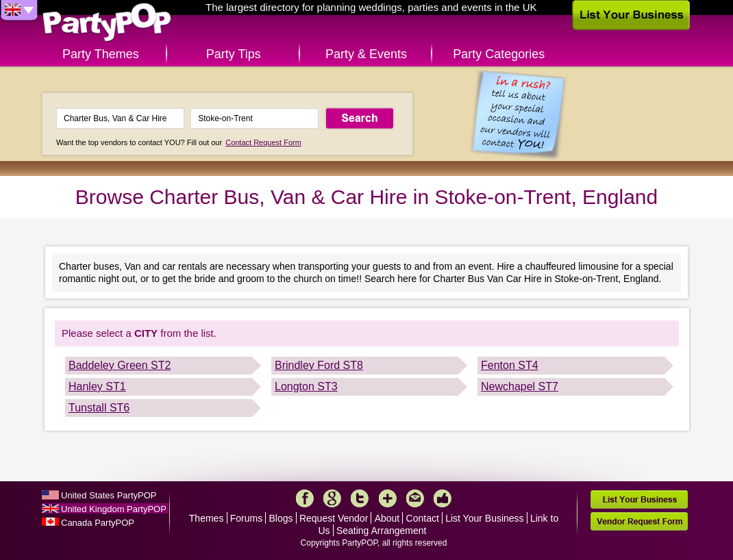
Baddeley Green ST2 (120, 365)
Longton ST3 (306, 386)
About (387, 518)
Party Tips (234, 54)
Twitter (360, 498)
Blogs (281, 518)
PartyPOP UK (107, 23)
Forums (246, 518)
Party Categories (499, 54)
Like (443, 498)
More (388, 498)
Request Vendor (334, 518)
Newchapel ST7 (520, 386)
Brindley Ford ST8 (319, 365)
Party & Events (366, 54)
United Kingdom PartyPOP (114, 509)
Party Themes (101, 54)
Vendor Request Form (639, 521)
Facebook (305, 498)
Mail (415, 498)
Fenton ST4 (510, 365)
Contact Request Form (263, 142)
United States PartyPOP (109, 495)
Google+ (332, 498)
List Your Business (484, 518)
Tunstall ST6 (99, 408)
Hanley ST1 (97, 386)
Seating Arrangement (382, 531)
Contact (423, 518)
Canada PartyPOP (98, 523)
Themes (207, 518)
